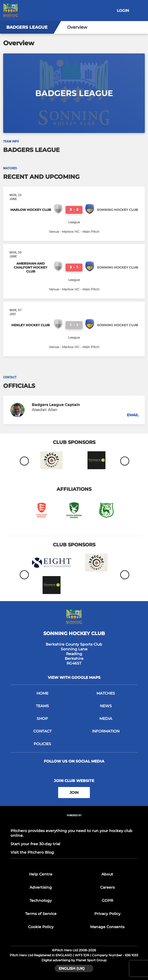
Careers (107, 887)
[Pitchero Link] (74, 822)
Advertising (41, 887)
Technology (41, 900)
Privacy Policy (107, 914)
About (107, 874)
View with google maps (74, 677)
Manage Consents (107, 927)
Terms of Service (41, 914)
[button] (74, 410)
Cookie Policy (41, 927)
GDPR (107, 900)
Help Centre (41, 874)
